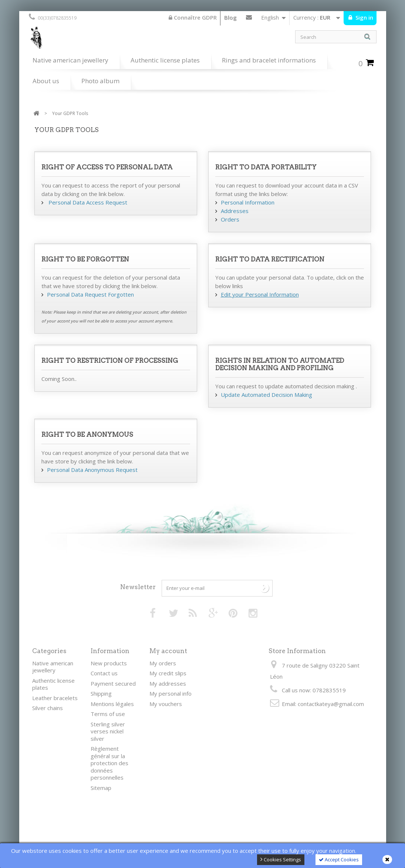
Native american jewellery (70, 60)
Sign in (364, 17)
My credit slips (168, 673)
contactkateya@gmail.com (331, 704)
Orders (230, 219)
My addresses (168, 683)
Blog (230, 17)
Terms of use (108, 714)
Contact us (249, 19)
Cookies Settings (281, 859)
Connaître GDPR (193, 17)
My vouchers (166, 704)
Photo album (100, 81)
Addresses (235, 211)
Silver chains (48, 708)
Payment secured (113, 683)
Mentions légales (112, 704)
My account (168, 651)
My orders (163, 663)
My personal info (171, 693)
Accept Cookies (339, 859)
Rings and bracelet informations (269, 60)
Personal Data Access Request (87, 202)
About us (46, 81)
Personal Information (248, 202)
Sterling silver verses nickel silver (108, 731)
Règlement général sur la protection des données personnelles (109, 763)
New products (109, 663)
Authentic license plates (165, 60)
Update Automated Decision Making (266, 395)
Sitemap (101, 788)
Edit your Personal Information (260, 294)
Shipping (101, 693)
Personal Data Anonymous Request (92, 470)
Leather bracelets (55, 698)
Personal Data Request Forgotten (90, 294)
